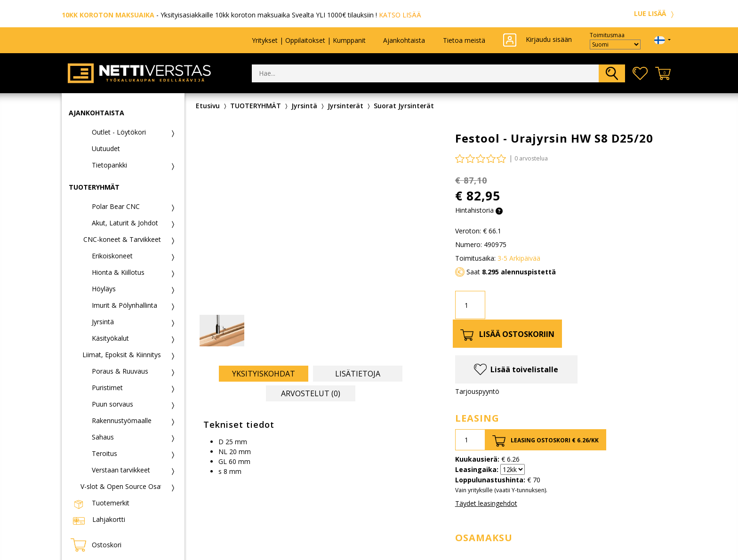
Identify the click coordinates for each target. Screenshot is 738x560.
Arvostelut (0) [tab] (311, 393)
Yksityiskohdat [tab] (264, 374)
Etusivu (208, 106)
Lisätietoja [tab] (358, 374)
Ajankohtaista (404, 40)
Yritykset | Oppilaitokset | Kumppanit (309, 40)
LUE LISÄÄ (655, 13)
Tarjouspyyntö (477, 391)
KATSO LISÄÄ (400, 15)
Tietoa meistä (464, 40)
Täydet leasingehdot (486, 503)
